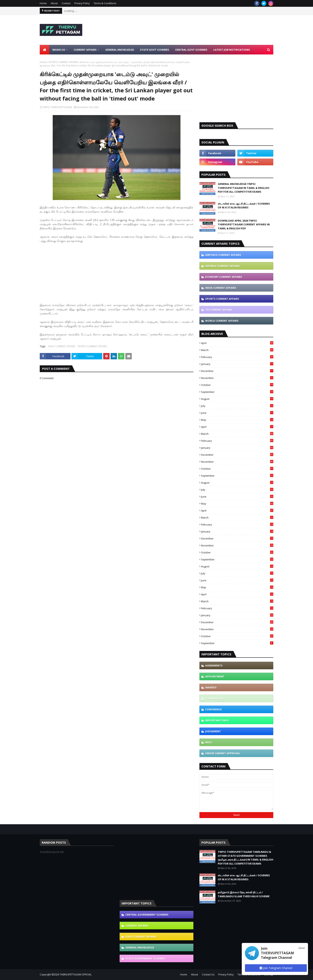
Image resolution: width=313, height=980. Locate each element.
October (237, 385)
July (237, 406)
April (237, 343)
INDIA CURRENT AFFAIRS (221, 288)
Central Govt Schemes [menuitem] (191, 50)
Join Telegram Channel (276, 968)
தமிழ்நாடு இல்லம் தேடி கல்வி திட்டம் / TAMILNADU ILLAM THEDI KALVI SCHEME (244, 894)
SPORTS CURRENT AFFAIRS (63, 62)
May (237, 420)
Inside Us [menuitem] (59, 50)
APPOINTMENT (215, 676)
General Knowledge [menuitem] (120, 50)
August (237, 399)
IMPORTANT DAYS (217, 720)
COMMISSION (214, 698)
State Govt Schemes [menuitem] (155, 50)
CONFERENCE (213, 709)
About (54, 3)
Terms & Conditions (105, 3)
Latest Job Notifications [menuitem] (232, 50)
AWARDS (211, 687)
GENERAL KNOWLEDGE (140, 947)
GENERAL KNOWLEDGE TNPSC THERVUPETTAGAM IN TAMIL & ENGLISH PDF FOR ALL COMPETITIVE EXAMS (244, 188)
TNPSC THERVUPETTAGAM (57, 107)
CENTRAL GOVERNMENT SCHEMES (147, 915)
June (237, 413)
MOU (209, 742)
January (237, 364)
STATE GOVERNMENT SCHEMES (145, 958)
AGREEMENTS (214, 665)
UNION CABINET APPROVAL (223, 753)
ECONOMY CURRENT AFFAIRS (224, 277)
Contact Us (208, 975)
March (237, 350)
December (237, 371)
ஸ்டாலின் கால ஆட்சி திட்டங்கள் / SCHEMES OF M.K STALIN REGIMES (244, 206)
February (237, 357)
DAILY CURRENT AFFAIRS (62, 346)
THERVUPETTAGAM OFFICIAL (76, 975)
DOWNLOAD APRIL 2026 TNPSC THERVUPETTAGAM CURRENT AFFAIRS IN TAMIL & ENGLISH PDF (244, 224)
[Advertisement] (201, 30)
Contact (66, 3)
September (237, 392)
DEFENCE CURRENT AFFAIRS (223, 266)
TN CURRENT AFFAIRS (219, 310)
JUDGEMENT (213, 731)
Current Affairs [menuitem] (85, 50)
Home (43, 3)
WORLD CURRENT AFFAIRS (222, 321)
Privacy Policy (82, 3)
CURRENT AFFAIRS (137, 926)
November (237, 378)
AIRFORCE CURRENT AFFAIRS (223, 255)
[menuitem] (45, 50)
